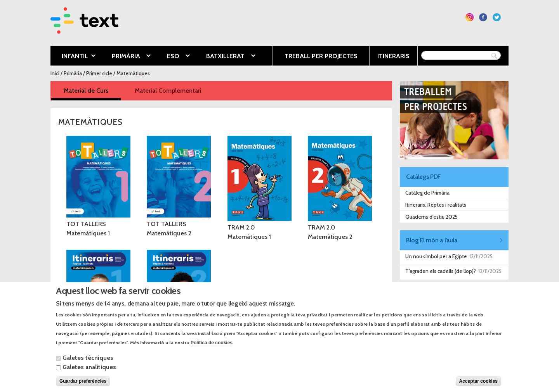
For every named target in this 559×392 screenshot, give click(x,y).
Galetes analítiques (89, 374)
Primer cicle (99, 73)
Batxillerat (225, 57)
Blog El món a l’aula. (432, 240)
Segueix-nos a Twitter (497, 17)
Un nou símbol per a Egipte (436, 256)
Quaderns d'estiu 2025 (431, 217)
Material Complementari (168, 91)
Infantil (73, 57)
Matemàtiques (133, 73)
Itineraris (393, 56)
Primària (125, 57)
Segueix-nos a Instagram (470, 17)
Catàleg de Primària (427, 193)
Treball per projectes (321, 56)
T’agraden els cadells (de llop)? (441, 271)
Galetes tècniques (88, 365)
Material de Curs (92, 90)
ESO (173, 57)
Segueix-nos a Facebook (483, 17)
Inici (55, 73)
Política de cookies (212, 350)
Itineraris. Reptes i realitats (436, 205)
